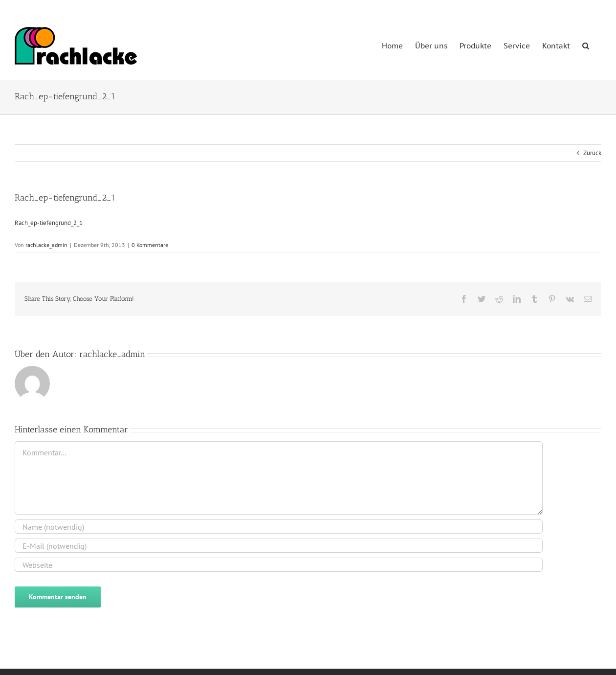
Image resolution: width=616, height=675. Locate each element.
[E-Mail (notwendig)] (279, 546)
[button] (586, 45)
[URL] (279, 565)
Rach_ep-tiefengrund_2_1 (49, 223)
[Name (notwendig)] (279, 527)
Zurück (592, 153)
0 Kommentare (150, 245)
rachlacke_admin (46, 245)
